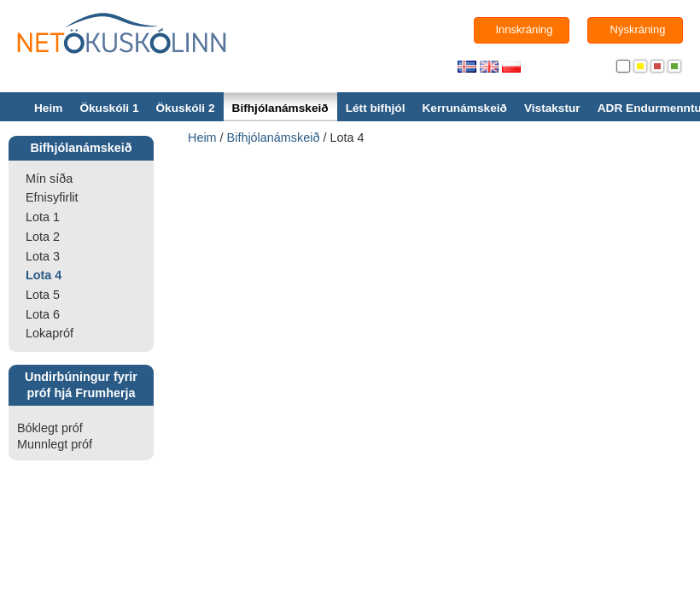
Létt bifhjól (376, 108)
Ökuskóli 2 (185, 108)
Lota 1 (43, 217)
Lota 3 (43, 256)
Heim (48, 108)
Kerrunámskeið (464, 108)
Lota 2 (43, 237)
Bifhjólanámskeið (280, 108)
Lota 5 (43, 295)
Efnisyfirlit (52, 197)
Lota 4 (44, 275)
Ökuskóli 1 (109, 108)
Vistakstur (552, 108)
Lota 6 (43, 314)
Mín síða (49, 179)
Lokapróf (50, 333)
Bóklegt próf (50, 428)
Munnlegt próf (55, 444)
